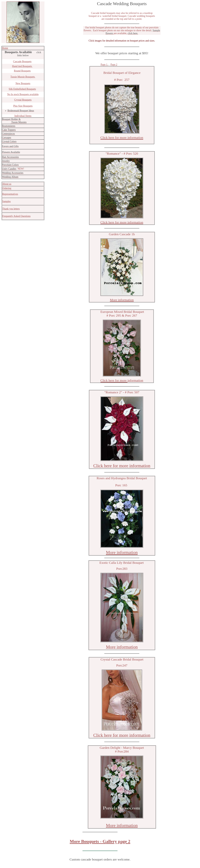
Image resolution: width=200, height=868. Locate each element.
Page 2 (114, 65)
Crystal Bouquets (23, 100)
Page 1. (104, 65)
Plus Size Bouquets (23, 106)
